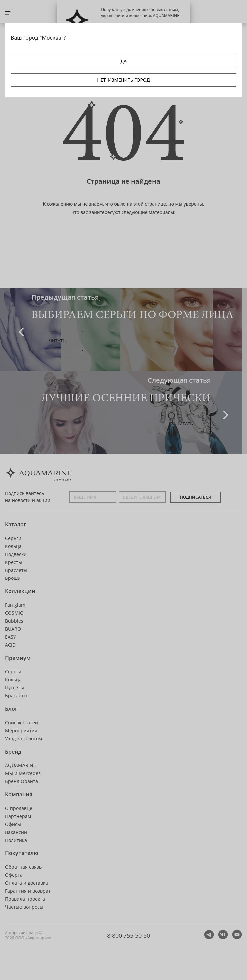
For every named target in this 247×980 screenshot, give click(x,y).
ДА (123, 61)
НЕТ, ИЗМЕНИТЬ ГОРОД (123, 80)
